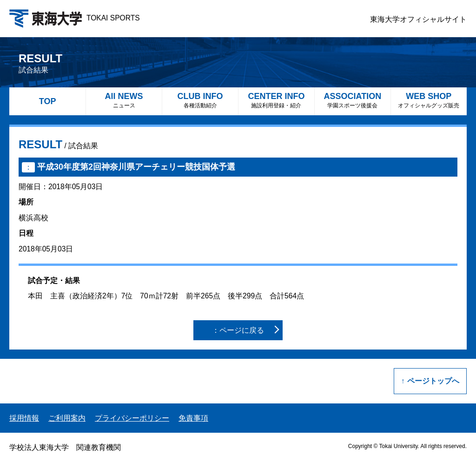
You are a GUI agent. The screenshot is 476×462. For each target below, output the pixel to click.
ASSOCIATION (353, 100)
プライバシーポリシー (132, 418)
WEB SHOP (429, 100)
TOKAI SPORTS (75, 18)
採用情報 (24, 418)
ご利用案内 (67, 418)
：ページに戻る (238, 330)
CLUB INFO (200, 100)
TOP (48, 101)
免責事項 (193, 418)
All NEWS (124, 100)
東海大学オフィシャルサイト (418, 19)
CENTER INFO (276, 100)
